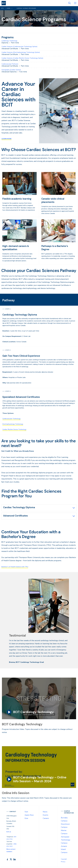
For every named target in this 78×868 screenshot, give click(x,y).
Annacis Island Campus (64, 850)
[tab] (39, 508)
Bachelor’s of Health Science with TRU (17, 568)
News (45, 813)
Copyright (64, 860)
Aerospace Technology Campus (66, 841)
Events (46, 816)
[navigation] (5, 3)
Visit (26, 813)
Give (26, 819)
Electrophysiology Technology (13, 424)
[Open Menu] (75, 3)
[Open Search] (69, 3)
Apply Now (29, 816)
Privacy (63, 863)
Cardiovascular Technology (11, 419)
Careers (46, 819)
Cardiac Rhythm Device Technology (14, 429)
